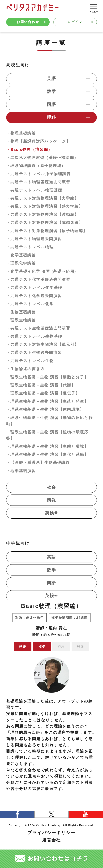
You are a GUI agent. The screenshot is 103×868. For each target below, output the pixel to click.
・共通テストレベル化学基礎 (34, 288)
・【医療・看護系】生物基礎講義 (38, 463)
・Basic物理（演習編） (29, 149)
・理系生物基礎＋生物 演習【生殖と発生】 (47, 401)
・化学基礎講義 (21, 255)
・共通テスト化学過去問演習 (34, 296)
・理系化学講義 (21, 263)
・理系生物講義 (21, 320)
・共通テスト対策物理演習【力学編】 (42, 198)
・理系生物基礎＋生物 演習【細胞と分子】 (47, 377)
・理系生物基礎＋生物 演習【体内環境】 (45, 409)
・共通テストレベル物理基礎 (34, 190)
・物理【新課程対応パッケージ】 (38, 141)
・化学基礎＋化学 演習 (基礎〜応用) (41, 271)
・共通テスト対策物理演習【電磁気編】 (45, 223)
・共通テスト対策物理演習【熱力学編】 (45, 206)
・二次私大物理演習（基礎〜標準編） (42, 158)
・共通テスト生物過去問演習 (34, 353)
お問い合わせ (31, 22)
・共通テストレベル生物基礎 (34, 336)
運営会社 (52, 840)
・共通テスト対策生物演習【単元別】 (42, 344)
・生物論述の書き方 (25, 369)
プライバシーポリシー (52, 833)
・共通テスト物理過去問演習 (34, 239)
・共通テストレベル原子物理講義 (38, 174)
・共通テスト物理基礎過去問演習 (38, 182)
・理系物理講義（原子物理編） (36, 166)
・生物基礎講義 (21, 312)
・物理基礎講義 (21, 133)
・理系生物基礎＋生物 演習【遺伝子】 (43, 393)
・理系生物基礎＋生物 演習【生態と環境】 (47, 446)
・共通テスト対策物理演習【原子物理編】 (47, 231)
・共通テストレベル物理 (30, 247)
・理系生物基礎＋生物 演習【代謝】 (41, 385)
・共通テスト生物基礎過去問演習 (38, 328)
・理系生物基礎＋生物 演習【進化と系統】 (47, 454)
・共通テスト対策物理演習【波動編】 (42, 214)
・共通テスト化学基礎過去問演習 (38, 279)
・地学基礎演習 (21, 471)
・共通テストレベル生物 (30, 361)
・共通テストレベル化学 (30, 304)
